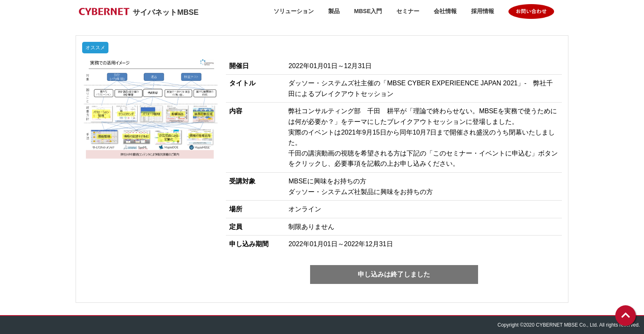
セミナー (408, 11)
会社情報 (445, 11)
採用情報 (483, 11)
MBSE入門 (368, 11)
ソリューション (294, 11)
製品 (334, 11)
